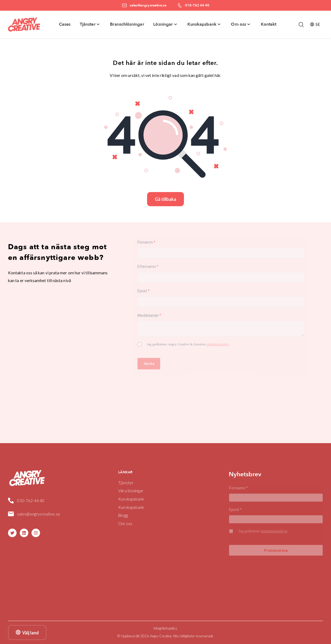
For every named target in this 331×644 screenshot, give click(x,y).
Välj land (27, 633)
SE (315, 24)
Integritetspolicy (165, 628)
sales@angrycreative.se (39, 514)
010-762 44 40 (31, 501)
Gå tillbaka (165, 199)
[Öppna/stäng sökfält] (301, 25)
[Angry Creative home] (24, 25)
